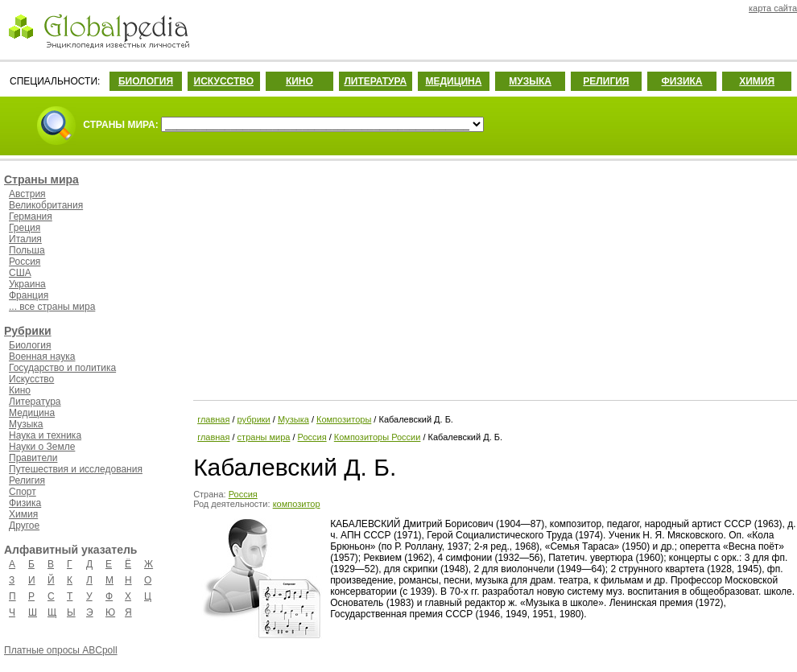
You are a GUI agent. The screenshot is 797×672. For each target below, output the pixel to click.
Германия (31, 216)
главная (213, 419)
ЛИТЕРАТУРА (375, 81)
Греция (25, 228)
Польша (27, 250)
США (20, 273)
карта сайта (773, 8)
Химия (23, 514)
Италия (25, 239)
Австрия (27, 194)
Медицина (32, 413)
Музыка (26, 424)
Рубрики (28, 331)
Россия (25, 262)
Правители (33, 458)
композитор (297, 504)
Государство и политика (62, 368)
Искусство (31, 379)
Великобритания (46, 205)
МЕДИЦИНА (453, 81)
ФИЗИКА (682, 81)
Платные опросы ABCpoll (61, 650)
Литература (35, 402)
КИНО (299, 81)
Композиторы (344, 419)
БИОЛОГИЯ (146, 81)
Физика (25, 503)
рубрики (254, 419)
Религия (27, 480)
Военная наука (42, 357)
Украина (27, 284)
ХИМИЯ (757, 81)
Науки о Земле (42, 447)
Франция (29, 295)
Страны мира (41, 179)
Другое (24, 526)
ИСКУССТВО (224, 81)
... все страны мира (52, 307)
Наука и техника (45, 435)
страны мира (264, 437)
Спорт (23, 492)
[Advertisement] (493, 278)
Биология (30, 345)
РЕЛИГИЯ (606, 81)
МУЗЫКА (530, 81)
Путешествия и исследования (76, 469)
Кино (20, 390)
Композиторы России (378, 437)
